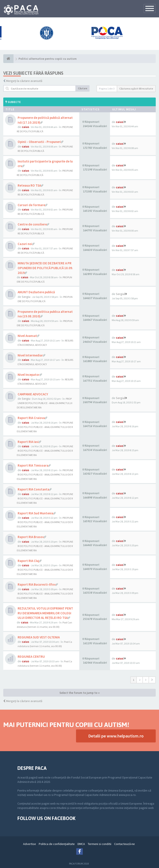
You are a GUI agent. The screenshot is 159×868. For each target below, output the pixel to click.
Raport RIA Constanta (33, 489)
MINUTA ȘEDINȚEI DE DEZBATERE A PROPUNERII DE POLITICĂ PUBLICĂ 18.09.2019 (45, 268)
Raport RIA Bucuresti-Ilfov (37, 584)
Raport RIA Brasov (31, 537)
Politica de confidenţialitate (57, 844)
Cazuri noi (25, 244)
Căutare (83, 88)
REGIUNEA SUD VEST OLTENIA (39, 637)
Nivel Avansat (27, 336)
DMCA (81, 844)
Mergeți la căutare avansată (24, 81)
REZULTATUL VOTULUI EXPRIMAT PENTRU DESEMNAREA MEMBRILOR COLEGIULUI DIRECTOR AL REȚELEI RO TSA (45, 613)
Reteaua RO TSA (29, 185)
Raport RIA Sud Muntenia (36, 513)
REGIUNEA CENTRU (31, 657)
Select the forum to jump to (80, 693)
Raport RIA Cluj (28, 561)
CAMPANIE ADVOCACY (33, 394)
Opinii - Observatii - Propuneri (39, 142)
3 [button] (146, 680)
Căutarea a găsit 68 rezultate (136, 89)
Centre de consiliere (32, 224)
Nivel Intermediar (30, 355)
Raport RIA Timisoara (33, 465)
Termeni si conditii (100, 844)
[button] (152, 680)
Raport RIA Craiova (31, 418)
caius (25, 127)
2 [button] (140, 680)
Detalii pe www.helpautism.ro (116, 736)
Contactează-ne (124, 844)
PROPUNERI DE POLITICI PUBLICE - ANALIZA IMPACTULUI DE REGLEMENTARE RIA (45, 403)
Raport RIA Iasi (28, 442)
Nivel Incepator (29, 375)
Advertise (30, 844)
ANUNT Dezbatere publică (36, 292)
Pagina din (107, 89)
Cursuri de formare (31, 205)
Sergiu (26, 297)
